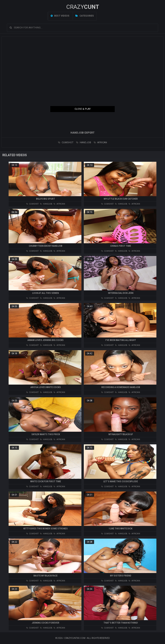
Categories (85, 16)
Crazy (83, 7)
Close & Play (83, 109)
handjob (84, 143)
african (100, 143)
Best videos (60, 16)
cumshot (66, 143)
